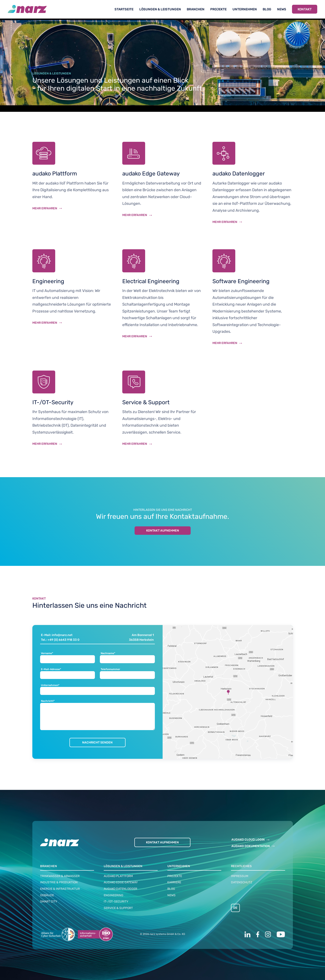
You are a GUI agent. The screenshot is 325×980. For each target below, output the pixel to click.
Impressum (240, 876)
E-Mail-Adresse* (51, 669)
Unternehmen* (50, 685)
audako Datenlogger (120, 889)
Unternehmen (245, 9)
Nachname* (108, 653)
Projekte (218, 9)
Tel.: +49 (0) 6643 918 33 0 (60, 640)
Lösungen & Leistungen (160, 9)
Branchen (196, 9)
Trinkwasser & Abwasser (60, 876)
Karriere (174, 882)
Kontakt (305, 9)
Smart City (49, 902)
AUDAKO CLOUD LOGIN (248, 840)
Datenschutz (242, 882)
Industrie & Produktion (59, 882)
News (282, 9)
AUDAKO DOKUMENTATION (251, 846)
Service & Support (118, 908)
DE (235, 908)
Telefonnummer (110, 669)
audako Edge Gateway (121, 882)
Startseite (124, 9)
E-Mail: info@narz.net (57, 635)
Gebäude (47, 895)
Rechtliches (241, 866)
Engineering (114, 895)
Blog (267, 9)
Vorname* (47, 653)
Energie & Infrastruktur (60, 889)
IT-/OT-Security (116, 902)
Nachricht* (48, 701)
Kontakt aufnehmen (163, 531)
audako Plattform (118, 876)
